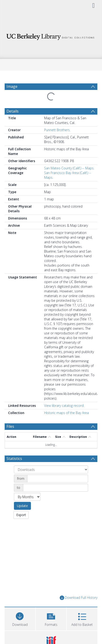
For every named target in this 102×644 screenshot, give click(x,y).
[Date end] (56, 488)
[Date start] (58, 479)
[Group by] (51, 469)
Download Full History (79, 598)
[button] (51, 618)
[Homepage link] (51, 36)
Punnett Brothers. (57, 130)
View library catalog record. (64, 406)
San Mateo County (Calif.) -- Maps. (69, 168)
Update (22, 506)
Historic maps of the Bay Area (66, 413)
